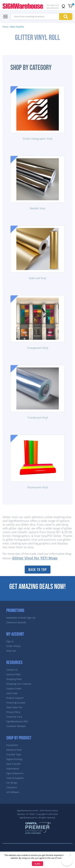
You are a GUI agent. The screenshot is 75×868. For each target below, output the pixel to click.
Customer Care (14, 717)
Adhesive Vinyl (14, 750)
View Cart (11, 651)
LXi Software (13, 792)
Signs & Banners (15, 773)
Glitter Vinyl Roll (17, 27)
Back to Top (38, 570)
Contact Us (12, 670)
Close (38, 864)
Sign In (10, 641)
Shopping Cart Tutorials (19, 684)
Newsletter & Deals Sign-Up (21, 618)
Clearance (12, 787)
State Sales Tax (14, 707)
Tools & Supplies (15, 778)
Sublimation (13, 769)
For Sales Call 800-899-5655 (53, 7)
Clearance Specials (16, 622)
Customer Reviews (16, 726)
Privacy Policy (13, 712)
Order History (13, 646)
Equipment (12, 745)
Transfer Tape (14, 754)
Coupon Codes (14, 688)
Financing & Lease (16, 703)
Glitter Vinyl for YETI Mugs (35, 558)
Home (5, 27)
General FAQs (13, 674)
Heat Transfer (14, 764)
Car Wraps (12, 783)
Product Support (15, 698)
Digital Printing (14, 759)
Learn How (12, 693)
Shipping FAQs (14, 679)
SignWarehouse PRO (17, 721)
